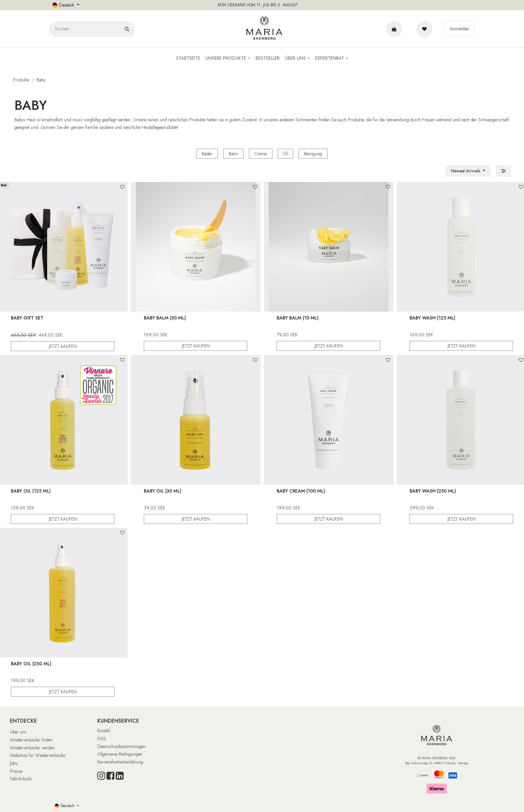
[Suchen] (127, 29)
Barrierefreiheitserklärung (120, 762)
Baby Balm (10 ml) (298, 318)
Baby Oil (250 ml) (31, 664)
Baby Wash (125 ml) (432, 318)
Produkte (21, 80)
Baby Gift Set (27, 318)
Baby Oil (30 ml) (163, 491)
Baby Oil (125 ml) (31, 491)
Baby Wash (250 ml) (433, 491)
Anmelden (460, 29)
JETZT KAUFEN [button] (62, 346)
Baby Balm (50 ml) (165, 318)
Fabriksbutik (21, 779)
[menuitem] (188, 58)
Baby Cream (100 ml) (301, 491)
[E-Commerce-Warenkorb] (395, 29)
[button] (468, 171)
